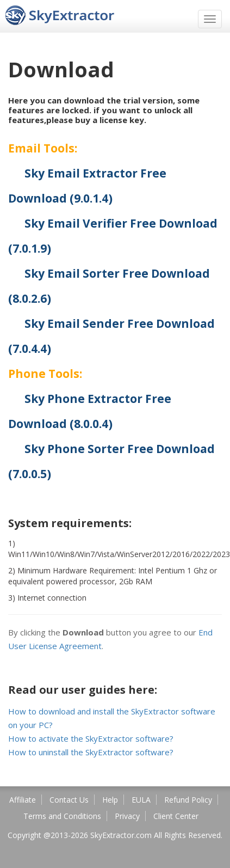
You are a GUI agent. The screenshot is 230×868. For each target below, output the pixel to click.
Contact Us (69, 800)
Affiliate (23, 800)
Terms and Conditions (62, 816)
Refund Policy (188, 800)
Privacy (127, 816)
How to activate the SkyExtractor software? (91, 738)
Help (110, 800)
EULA (141, 800)
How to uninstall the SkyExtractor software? (91, 752)
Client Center (176, 816)
